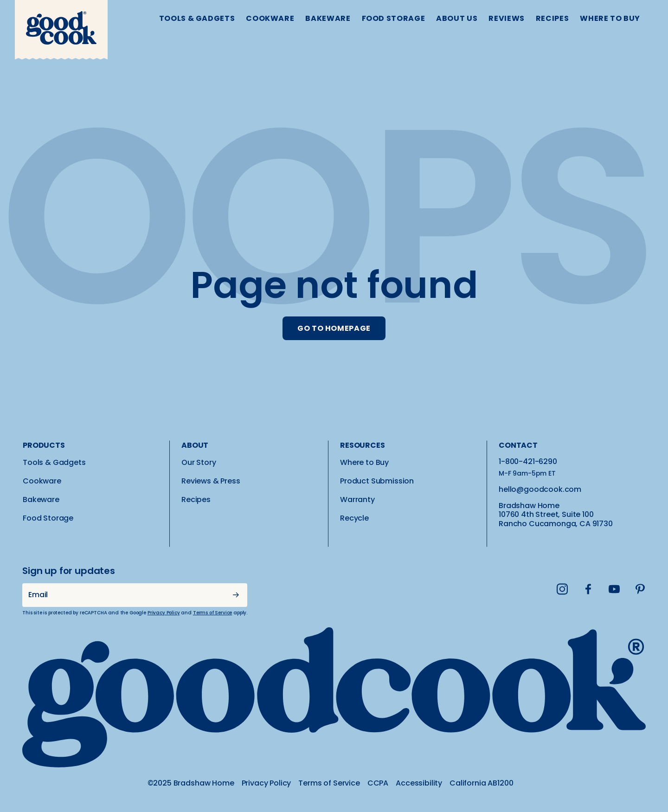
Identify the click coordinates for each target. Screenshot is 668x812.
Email (38, 595)
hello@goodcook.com (540, 489)
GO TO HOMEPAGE (334, 328)
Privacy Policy (164, 613)
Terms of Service (212, 613)
